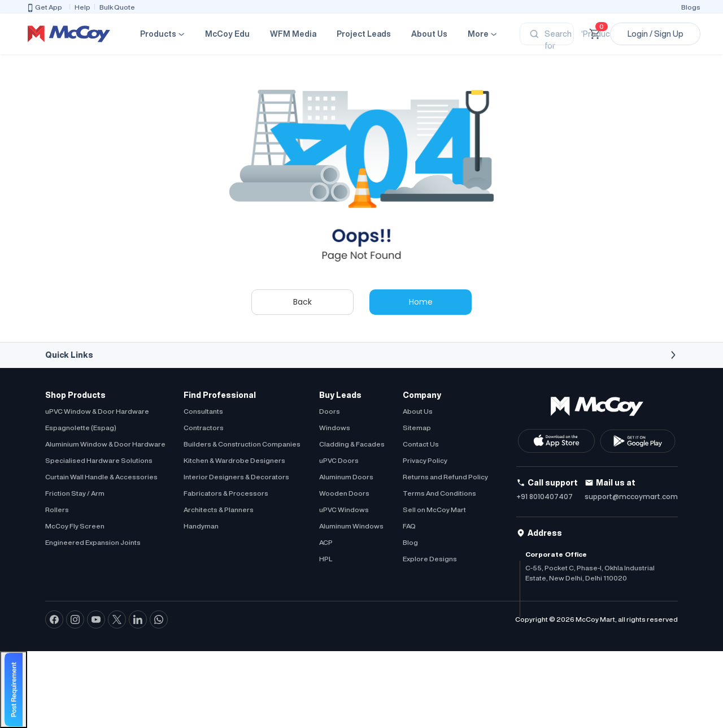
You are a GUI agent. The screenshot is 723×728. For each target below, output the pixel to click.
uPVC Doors (339, 460)
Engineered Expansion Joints (93, 542)
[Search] (547, 34)
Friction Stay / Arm (75, 493)
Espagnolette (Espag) (81, 428)
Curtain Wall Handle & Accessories (101, 477)
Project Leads (364, 34)
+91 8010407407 (545, 497)
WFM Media (293, 34)
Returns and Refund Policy (445, 477)
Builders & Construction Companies (242, 444)
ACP (326, 542)
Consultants (203, 411)
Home (421, 302)
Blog (410, 542)
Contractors (204, 428)
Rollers (57, 510)
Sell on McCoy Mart (434, 510)
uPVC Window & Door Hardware (97, 411)
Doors (330, 411)
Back (302, 302)
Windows (335, 428)
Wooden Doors (344, 493)
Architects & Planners (219, 510)
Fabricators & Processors (226, 493)
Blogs (691, 7)
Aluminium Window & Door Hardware (105, 444)
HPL (326, 559)
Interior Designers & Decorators (236, 477)
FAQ (409, 526)
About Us (429, 34)
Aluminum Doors (346, 477)
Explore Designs (430, 559)
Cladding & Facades (352, 444)
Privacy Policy (425, 460)
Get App (44, 8)
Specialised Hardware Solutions (99, 460)
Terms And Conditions (439, 493)
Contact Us (421, 444)
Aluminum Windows (351, 526)
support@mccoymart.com (631, 497)
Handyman (201, 526)
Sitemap (417, 428)
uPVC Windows (344, 510)
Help (82, 7)
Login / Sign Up (656, 34)
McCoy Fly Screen (75, 526)
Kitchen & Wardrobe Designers (234, 460)
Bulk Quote (117, 7)
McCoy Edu (227, 34)
